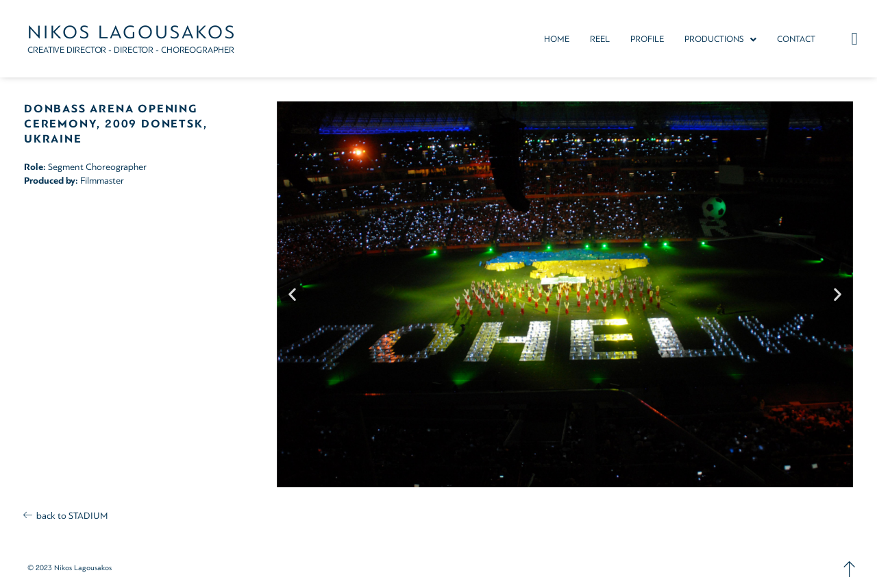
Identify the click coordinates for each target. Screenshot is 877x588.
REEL (600, 39)
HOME (557, 39)
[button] (720, 39)
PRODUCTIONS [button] (720, 39)
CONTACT (796, 39)
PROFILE (647, 39)
